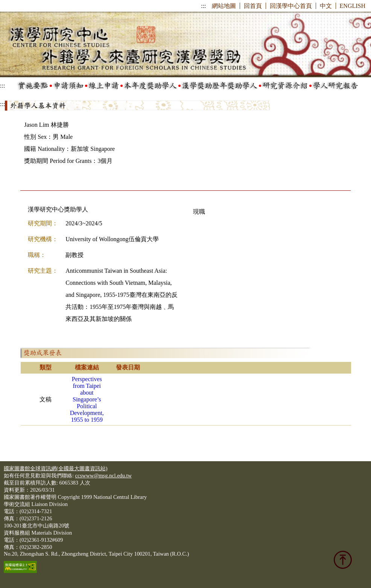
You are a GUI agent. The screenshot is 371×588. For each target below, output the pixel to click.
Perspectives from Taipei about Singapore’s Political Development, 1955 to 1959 (87, 399)
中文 (326, 6)
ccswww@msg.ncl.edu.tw (103, 476)
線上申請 (104, 86)
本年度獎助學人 (151, 86)
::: (203, 6)
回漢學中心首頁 (291, 6)
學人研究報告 (336, 86)
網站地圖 (224, 6)
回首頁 (253, 6)
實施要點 (33, 86)
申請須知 (68, 86)
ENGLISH (353, 6)
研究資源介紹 (285, 86)
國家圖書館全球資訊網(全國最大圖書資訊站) (56, 468)
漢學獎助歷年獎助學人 (220, 86)
